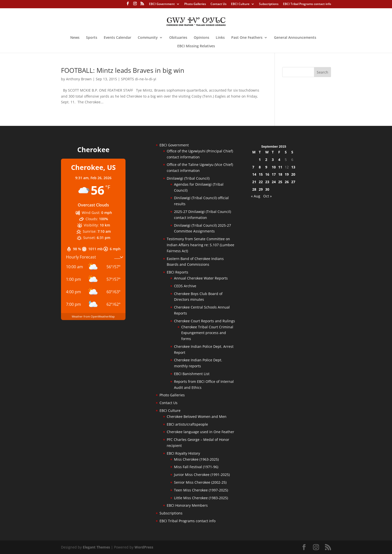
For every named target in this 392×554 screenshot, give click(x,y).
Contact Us (218, 4)
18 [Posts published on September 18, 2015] (280, 174)
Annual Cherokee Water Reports (201, 278)
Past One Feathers (247, 38)
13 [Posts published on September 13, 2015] (293, 167)
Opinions (201, 38)
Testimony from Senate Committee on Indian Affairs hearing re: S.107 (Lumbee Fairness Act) (200, 245)
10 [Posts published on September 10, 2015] (274, 167)
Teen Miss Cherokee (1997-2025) (201, 490)
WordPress (144, 547)
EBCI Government (162, 4)
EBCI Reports (177, 272)
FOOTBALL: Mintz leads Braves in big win (123, 70)
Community (148, 38)
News (75, 38)
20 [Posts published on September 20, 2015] (293, 174)
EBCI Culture (240, 4)
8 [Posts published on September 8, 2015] (260, 167)
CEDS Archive (185, 286)
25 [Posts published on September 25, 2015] (280, 182)
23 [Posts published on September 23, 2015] (267, 182)
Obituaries (178, 38)
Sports (92, 38)
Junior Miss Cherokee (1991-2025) (202, 475)
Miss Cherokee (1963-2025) (196, 459)
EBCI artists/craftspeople (187, 424)
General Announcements (295, 38)
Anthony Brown (79, 79)
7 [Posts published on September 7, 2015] (253, 167)
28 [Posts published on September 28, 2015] (254, 189)
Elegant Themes (96, 547)
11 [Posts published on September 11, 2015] (280, 167)
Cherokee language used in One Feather (200, 432)
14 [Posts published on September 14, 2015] (254, 174)
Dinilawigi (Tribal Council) (188, 178)
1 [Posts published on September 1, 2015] (260, 160)
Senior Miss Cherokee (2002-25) (200, 482)
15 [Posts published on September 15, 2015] (261, 174)
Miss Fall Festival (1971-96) (196, 467)
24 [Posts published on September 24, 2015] (274, 182)
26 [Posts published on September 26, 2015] (287, 182)
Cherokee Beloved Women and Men (197, 417)
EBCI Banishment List (192, 374)
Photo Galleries (195, 4)
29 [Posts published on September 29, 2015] (261, 189)
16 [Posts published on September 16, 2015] (267, 174)
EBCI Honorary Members (187, 505)
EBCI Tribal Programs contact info (307, 4)
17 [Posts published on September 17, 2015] (274, 174)
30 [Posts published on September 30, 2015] (267, 189)
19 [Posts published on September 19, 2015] (287, 174)
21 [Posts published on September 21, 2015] (254, 182)
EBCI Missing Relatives (196, 46)
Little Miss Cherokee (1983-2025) (201, 498)
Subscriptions (269, 4)
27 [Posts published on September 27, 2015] (293, 182)
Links (220, 38)
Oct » (267, 196)
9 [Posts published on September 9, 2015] (266, 167)
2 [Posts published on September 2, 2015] (266, 160)
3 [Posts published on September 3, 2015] (273, 160)
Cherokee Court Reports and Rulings (204, 321)
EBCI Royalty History (183, 453)
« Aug (256, 196)
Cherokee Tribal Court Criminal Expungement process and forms (207, 333)
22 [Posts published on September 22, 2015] (261, 182)
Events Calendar (117, 38)
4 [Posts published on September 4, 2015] (279, 160)
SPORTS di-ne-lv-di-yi (139, 79)
